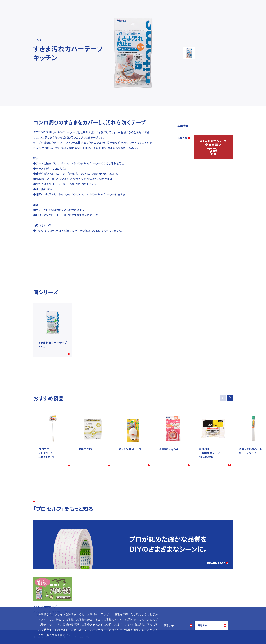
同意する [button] (202, 626)
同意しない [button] (170, 626)
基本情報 (183, 126)
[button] (230, 398)
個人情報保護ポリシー (60, 635)
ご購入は (182, 138)
